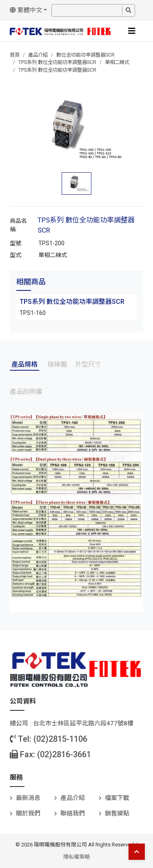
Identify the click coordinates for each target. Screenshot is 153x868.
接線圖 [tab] (57, 364)
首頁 (15, 55)
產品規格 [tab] (24, 364)
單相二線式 (117, 62)
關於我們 (28, 813)
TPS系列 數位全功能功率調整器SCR (57, 62)
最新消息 (28, 798)
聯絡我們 (73, 813)
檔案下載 (117, 798)
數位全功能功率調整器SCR (85, 55)
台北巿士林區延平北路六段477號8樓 (83, 723)
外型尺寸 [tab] (88, 364)
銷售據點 (117, 813)
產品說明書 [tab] (26, 392)
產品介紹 (38, 55)
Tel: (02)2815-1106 (49, 739)
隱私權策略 (76, 857)
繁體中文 (26, 10)
